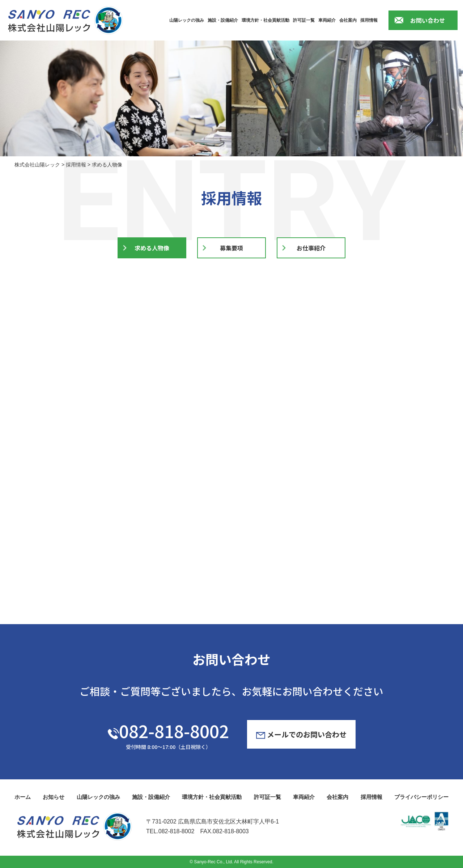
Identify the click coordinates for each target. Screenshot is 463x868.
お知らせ (54, 797)
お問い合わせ (428, 20)
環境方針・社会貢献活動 (266, 20)
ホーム (23, 797)
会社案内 (348, 20)
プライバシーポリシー (421, 797)
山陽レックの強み (187, 20)
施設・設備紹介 (223, 20)
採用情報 (369, 20)
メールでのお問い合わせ (301, 734)
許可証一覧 (304, 20)
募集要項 (231, 248)
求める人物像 (152, 248)
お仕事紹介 (311, 248)
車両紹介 (327, 20)
